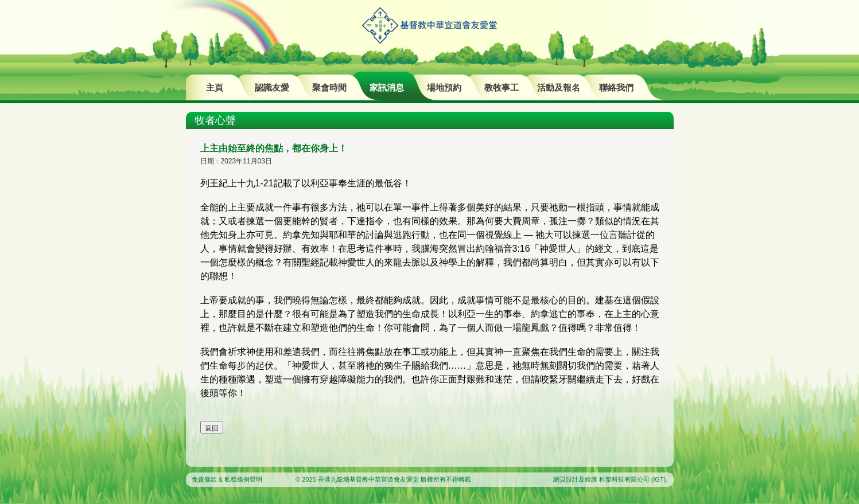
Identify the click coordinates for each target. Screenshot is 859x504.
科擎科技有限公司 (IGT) (633, 479)
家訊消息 (387, 87)
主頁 (215, 87)
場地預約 (444, 87)
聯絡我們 (616, 87)
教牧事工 (502, 87)
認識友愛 (272, 87)
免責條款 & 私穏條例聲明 (227, 479)
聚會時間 (329, 87)
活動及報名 (559, 87)
